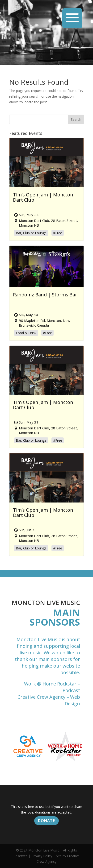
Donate (46, 821)
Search (76, 119)
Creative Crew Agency (41, 697)
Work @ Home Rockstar (50, 684)
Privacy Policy (42, 856)
